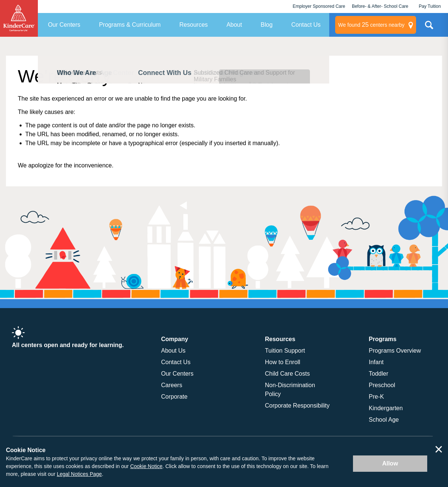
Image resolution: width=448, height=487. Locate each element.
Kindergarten (386, 408)
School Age (384, 420)
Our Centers (64, 25)
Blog (266, 25)
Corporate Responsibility (297, 406)
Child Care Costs (287, 374)
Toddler (379, 374)
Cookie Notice (146, 466)
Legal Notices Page (79, 474)
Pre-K (377, 397)
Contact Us (306, 25)
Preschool (382, 385)
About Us (173, 351)
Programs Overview (395, 351)
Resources (193, 25)
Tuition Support (285, 351)
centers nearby (371, 25)
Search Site (429, 28)
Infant (376, 362)
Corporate (174, 397)
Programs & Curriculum (130, 25)
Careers (172, 385)
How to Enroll (283, 362)
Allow (390, 463)
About (234, 25)
